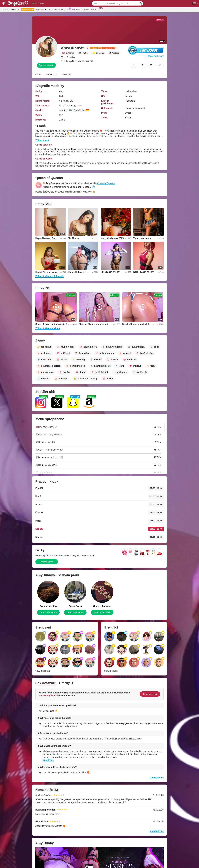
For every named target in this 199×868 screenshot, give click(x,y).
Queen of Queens (106, 183)
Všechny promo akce (60, 9)
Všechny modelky (11, 10)
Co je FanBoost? (156, 56)
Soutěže (76, 10)
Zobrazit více (42, 140)
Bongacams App (92, 9)
